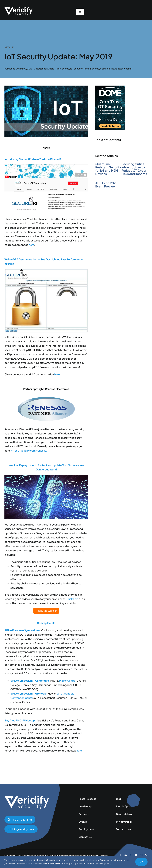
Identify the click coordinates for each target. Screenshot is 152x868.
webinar (128, 69)
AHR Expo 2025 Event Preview (106, 185)
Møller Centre (67, 681)
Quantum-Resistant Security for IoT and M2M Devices (108, 169)
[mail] (141, 855)
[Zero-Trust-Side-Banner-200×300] (110, 87)
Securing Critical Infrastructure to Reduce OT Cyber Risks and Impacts (134, 169)
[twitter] (120, 855)
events (66, 69)
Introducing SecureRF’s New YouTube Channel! (33, 159)
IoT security (76, 69)
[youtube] (136, 855)
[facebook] (131, 855)
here (31, 245)
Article (51, 69)
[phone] (146, 855)
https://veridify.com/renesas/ (29, 451)
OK (141, 862)
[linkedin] (126, 855)
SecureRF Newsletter (111, 69)
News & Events (91, 69)
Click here (73, 599)
